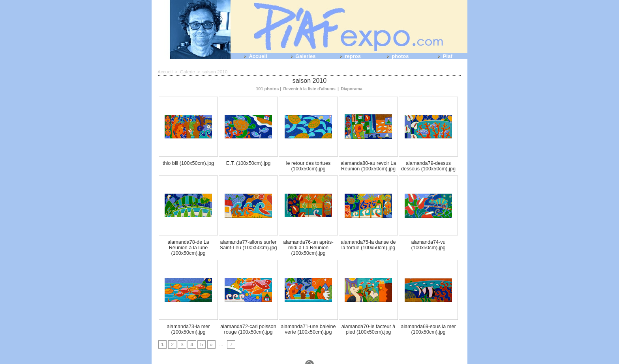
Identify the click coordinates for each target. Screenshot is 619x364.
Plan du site (303, 361)
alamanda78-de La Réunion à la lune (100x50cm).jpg (189, 242)
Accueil (254, 56)
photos (397, 56)
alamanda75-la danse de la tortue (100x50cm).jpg (369, 242)
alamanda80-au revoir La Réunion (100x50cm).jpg (368, 164)
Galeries (302, 56)
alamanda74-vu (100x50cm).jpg (428, 242)
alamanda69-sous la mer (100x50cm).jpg (428, 319)
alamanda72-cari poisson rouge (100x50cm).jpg (249, 319)
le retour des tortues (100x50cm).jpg (308, 164)
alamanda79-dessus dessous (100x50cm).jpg (428, 164)
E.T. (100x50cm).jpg (248, 162)
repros (349, 56)
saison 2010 (212, 71)
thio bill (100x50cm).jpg (188, 162)
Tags (323, 361)
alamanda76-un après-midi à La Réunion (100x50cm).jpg (308, 242)
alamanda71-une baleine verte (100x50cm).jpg (309, 319)
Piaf (444, 56)
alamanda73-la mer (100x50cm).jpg (189, 319)
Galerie (186, 71)
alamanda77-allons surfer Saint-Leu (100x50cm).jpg (248, 242)
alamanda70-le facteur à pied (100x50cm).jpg (368, 319)
